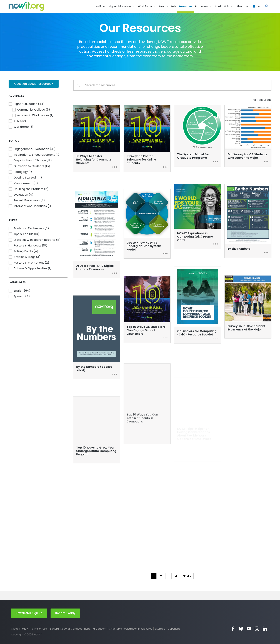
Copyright (174, 629)
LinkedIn (265, 629)
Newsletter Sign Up (29, 613)
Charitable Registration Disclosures (131, 629)
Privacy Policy (19, 629)
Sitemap (160, 629)
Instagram (257, 629)
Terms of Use (39, 629)
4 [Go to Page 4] (176, 576)
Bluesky (241, 629)
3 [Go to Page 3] (169, 576)
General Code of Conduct (66, 629)
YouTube (249, 629)
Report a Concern (95, 629)
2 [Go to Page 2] (161, 576)
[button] (267, 6)
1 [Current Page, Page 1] (154, 576)
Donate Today (65, 613)
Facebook (233, 629)
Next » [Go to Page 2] (187, 576)
